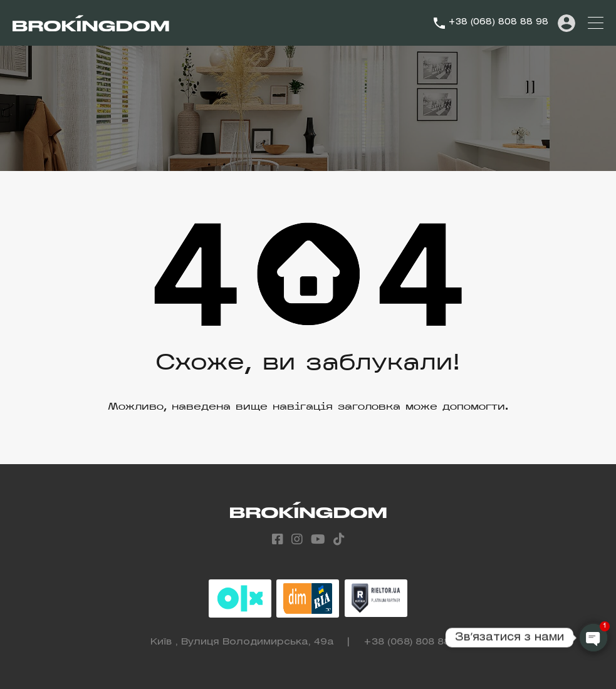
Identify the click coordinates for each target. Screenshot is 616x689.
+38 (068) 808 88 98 (498, 22)
